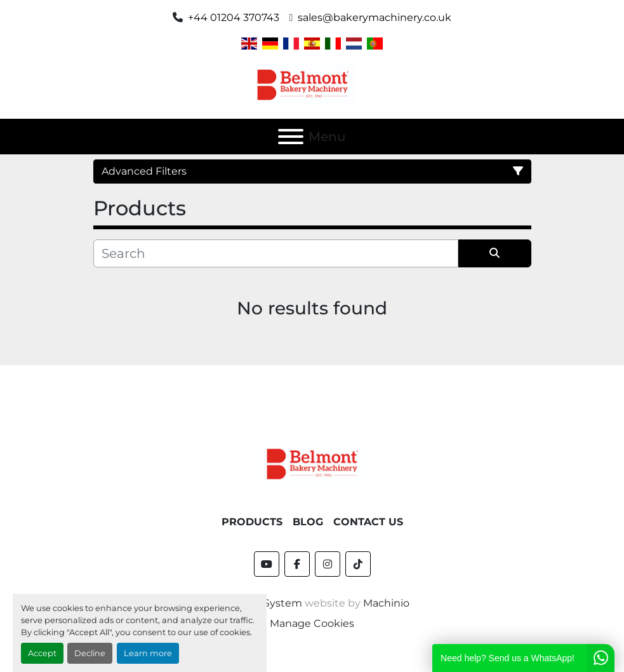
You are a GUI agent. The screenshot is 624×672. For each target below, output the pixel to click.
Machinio (386, 603)
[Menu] (291, 137)
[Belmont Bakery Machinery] (312, 463)
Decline (90, 653)
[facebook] (297, 564)
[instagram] (328, 564)
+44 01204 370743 (234, 17)
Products (252, 522)
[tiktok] (358, 564)
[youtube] (267, 564)
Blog (308, 522)
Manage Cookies (312, 623)
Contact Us (368, 522)
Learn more (148, 653)
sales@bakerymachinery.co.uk (375, 17)
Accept (42, 653)
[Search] (276, 253)
